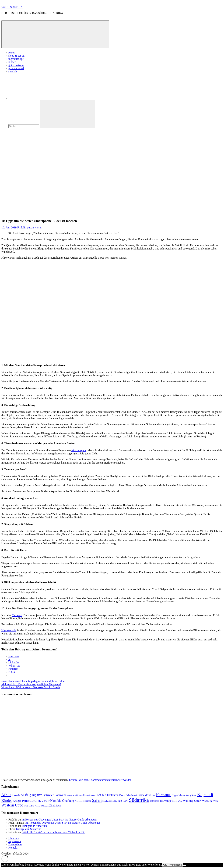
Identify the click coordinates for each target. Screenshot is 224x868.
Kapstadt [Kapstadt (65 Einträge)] (205, 794)
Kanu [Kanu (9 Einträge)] (194, 795)
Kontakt (13, 848)
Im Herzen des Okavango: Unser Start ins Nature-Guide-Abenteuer (59, 820)
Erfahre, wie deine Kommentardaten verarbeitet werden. (101, 780)
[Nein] (184, 866)
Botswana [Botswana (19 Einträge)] (60, 795)
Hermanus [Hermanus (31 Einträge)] (164, 795)
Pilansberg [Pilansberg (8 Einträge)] (79, 801)
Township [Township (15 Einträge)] (165, 801)
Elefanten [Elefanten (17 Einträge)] (113, 795)
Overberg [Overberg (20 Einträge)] (68, 801)
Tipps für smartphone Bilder (49, 681)
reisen (12, 53)
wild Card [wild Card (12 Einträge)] (29, 806)
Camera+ (17, 615)
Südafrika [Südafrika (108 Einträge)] (139, 800)
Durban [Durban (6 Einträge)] (93, 795)
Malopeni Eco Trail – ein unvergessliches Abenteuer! (31, 684)
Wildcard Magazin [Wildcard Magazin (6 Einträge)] (42, 806)
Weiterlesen (176, 865)
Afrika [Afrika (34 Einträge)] (6, 795)
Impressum (15, 841)
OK (165, 865)
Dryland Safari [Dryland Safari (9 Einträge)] (83, 795)
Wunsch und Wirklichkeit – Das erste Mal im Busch (31, 687)
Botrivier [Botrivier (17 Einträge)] (48, 795)
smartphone (8, 681)
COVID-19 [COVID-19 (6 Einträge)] (71, 795)
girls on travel (16, 68)
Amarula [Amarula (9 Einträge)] (16, 795)
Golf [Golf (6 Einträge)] (154, 795)
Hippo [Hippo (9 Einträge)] (175, 795)
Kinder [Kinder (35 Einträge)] (7, 801)
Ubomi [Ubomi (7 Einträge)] (174, 801)
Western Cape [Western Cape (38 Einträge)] (12, 805)
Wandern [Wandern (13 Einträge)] (207, 801)
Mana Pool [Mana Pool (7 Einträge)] (33, 801)
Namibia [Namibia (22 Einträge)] (56, 801)
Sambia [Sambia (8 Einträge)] (114, 801)
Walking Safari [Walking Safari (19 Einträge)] (192, 801)
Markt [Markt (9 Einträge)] (41, 801)
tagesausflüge (16, 59)
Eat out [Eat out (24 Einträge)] (102, 795)
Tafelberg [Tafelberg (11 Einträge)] (154, 801)
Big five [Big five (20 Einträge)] (37, 795)
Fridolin (22, 227)
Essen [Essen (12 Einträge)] (122, 795)
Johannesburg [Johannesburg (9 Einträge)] (185, 795)
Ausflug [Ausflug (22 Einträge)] (26, 795)
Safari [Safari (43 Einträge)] (97, 800)
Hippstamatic (9, 630)
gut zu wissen (16, 65)
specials (13, 71)
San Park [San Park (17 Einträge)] (123, 801)
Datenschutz (15, 844)
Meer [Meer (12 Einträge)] (47, 801)
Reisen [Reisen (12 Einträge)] (88, 801)
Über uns (13, 838)
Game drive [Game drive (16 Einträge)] (144, 795)
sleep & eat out (17, 56)
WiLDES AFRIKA (12, 7)
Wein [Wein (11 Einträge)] (215, 801)
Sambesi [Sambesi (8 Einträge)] (106, 801)
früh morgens (79, 450)
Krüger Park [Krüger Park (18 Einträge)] (20, 801)
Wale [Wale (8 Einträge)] (180, 801)
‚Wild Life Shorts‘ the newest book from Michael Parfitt (53, 832)
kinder (12, 62)
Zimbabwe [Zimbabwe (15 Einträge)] (55, 805)
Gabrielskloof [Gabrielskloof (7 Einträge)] (132, 795)
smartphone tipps (24, 681)
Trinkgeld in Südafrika (34, 826)
